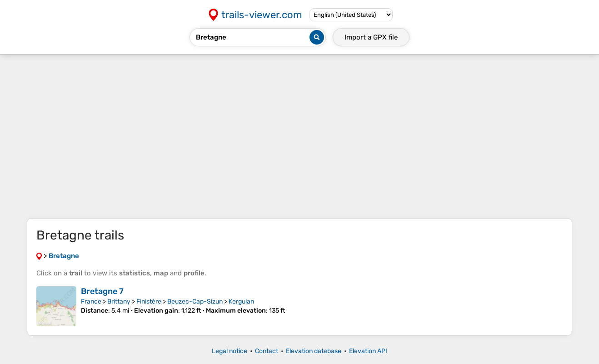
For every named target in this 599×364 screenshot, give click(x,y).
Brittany (119, 302)
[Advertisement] (299, 136)
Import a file (371, 37)
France (91, 302)
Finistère (149, 302)
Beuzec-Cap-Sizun (195, 302)
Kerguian (241, 302)
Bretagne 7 (102, 291)
